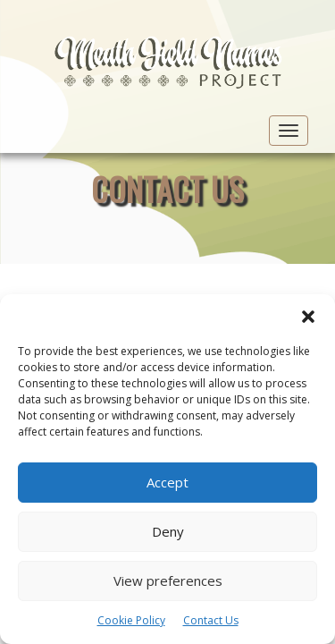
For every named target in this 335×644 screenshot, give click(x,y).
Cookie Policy (131, 620)
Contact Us (211, 620)
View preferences (168, 580)
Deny (168, 531)
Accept (167, 482)
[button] (308, 317)
